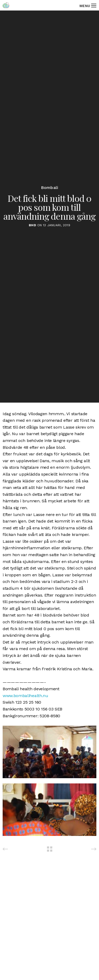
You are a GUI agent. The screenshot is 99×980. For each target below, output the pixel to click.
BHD (32, 225)
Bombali (50, 188)
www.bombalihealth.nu (25, 696)
